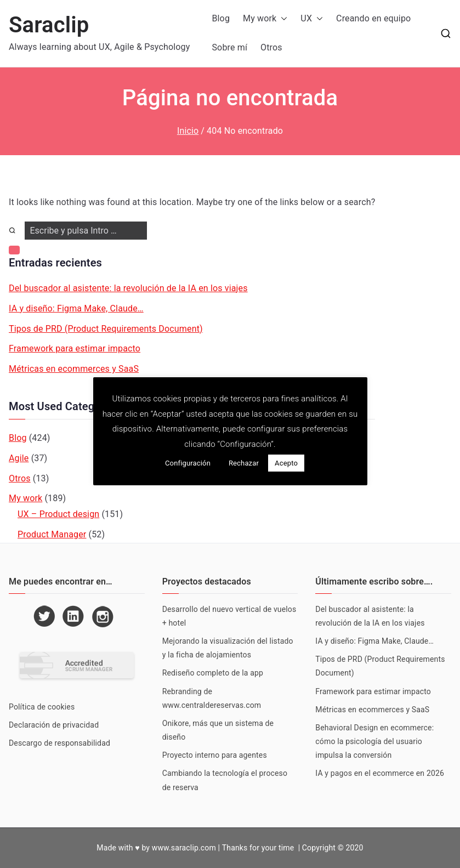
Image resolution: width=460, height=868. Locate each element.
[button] (282, 19)
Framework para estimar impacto (75, 348)
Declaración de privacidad (54, 725)
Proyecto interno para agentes (215, 755)
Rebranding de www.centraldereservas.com (212, 698)
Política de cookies (42, 707)
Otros (271, 47)
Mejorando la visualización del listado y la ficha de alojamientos (228, 648)
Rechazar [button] (244, 463)
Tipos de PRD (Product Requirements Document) (106, 329)
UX (312, 19)
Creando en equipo (373, 18)
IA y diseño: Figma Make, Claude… (76, 308)
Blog (221, 18)
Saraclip (49, 25)
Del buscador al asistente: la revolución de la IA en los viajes (128, 288)
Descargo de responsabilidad (59, 743)
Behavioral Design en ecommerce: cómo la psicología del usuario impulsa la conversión (374, 741)
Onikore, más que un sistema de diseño (218, 730)
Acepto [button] (286, 463)
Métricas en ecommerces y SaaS (74, 369)
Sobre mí (229, 47)
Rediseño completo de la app (213, 673)
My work (265, 19)
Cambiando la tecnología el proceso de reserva (225, 780)
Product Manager (52, 534)
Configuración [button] (188, 463)
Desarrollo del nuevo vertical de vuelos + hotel (229, 616)
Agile (19, 458)
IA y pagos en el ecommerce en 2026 (380, 773)
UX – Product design (58, 514)
